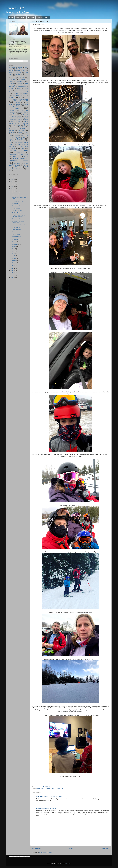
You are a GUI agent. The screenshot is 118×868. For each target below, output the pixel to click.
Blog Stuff (18, 72)
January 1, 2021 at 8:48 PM (49, 808)
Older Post (105, 849)
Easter (16, 90)
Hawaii (26, 106)
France (26, 98)
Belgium (11, 72)
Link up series (16, 116)
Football (21, 98)
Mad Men (20, 120)
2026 (12, 177)
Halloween (25, 104)
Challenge (22, 80)
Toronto (15, 157)
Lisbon (26, 116)
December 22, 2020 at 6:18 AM (54, 796)
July (14, 249)
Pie (20, 134)
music (14, 127)
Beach (18, 71)
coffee (26, 83)
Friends (38, 789)
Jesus (26, 112)
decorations (12, 87)
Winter (17, 167)
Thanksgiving (13, 155)
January (15, 263)
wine (10, 167)
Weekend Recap (59, 789)
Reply (38, 803)
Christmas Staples (17, 232)
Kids (14, 114)
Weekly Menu (18, 163)
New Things (22, 129)
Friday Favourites (20, 100)
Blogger (69, 864)
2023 (12, 184)
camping (13, 78)
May (14, 254)
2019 (12, 266)
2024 (12, 182)
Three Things (24, 155)
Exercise (19, 92)
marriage (18, 121)
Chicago (11, 81)
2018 (12, 268)
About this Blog (20, 17)
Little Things (22, 118)
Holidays (12, 110)
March (14, 258)
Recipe (11, 141)
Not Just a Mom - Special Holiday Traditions (19, 216)
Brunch (26, 76)
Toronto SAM (15, 8)
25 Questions (12, 67)
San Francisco (18, 143)
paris (27, 132)
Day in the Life (19, 85)
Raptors (11, 139)
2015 (12, 275)
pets (16, 134)
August (14, 247)
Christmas (20, 81)
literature (13, 118)
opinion (20, 132)
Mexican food (24, 123)
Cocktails (20, 83)
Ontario (11, 132)
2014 (12, 277)
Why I (24, 165)
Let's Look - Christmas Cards (20, 225)
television (20, 153)
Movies (26, 125)
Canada (21, 78)
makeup (26, 120)
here (76, 208)
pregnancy (25, 136)
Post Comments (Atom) (46, 852)
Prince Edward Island (16, 137)
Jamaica (20, 112)
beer (24, 71)
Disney (19, 88)
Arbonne (20, 67)
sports (14, 148)
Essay (11, 92)
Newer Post (36, 849)
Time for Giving (16, 234)
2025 (12, 179)
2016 (12, 273)
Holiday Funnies (16, 208)
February (15, 261)
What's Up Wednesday (18, 201)
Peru (12, 134)
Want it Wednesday (19, 159)
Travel (26, 157)
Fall (27, 92)
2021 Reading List (17, 210)
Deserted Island (22, 87)
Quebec (24, 137)
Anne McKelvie (41, 796)
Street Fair (12, 151)
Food (11, 98)
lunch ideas (12, 120)
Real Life (20, 139)
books (18, 74)
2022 (12, 186)
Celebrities (12, 80)
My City (22, 127)
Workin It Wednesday (18, 169)
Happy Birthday (16, 106)
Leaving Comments (43, 17)
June (14, 251)
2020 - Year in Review (18, 195)
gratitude (18, 104)
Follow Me (31, 17)
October (15, 242)
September (15, 244)
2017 (12, 270)
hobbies (43, 789)
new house (12, 129)
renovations (22, 141)
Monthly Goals (16, 125)
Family (16, 94)
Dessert (11, 88)
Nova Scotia (21, 130)
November (15, 240)
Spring (22, 148)
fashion (26, 94)
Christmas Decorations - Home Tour (18, 222)
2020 (12, 191)
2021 (12, 189)
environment (23, 90)
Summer (24, 150)
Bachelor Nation (21, 69)
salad (10, 143)
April (14, 256)
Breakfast (19, 76)
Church (11, 83)
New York (12, 130)
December (15, 193)
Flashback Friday (19, 96)
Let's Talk (25, 114)
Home (11, 17)
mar (12, 122)
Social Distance (50, 789)
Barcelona (11, 71)
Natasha (39, 808)
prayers (17, 136)
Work (26, 167)
